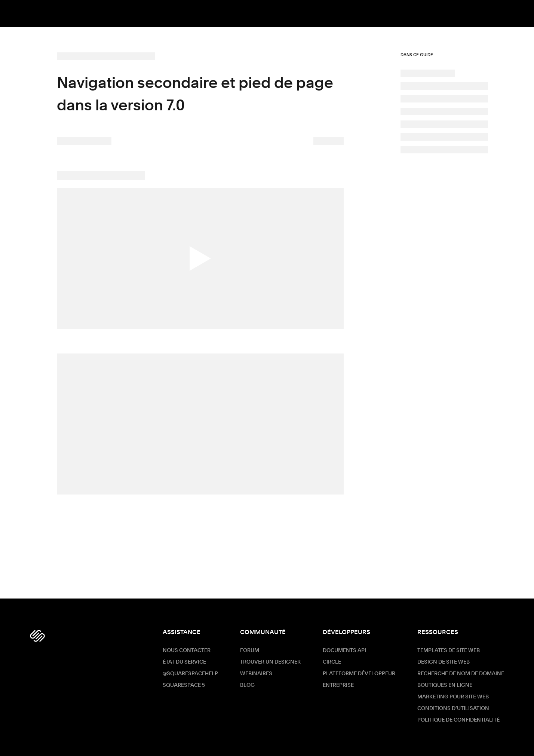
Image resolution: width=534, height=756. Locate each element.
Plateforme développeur (359, 674)
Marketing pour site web (453, 697)
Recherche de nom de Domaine (461, 674)
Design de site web (444, 662)
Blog (247, 685)
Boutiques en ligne (445, 685)
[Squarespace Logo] (37, 636)
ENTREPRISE (338, 685)
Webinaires (256, 674)
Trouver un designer (270, 662)
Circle (332, 662)
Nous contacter (187, 651)
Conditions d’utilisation (453, 708)
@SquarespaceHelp (190, 674)
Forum (250, 651)
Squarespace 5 (184, 685)
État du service (184, 662)
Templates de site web (449, 651)
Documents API (344, 651)
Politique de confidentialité (458, 720)
